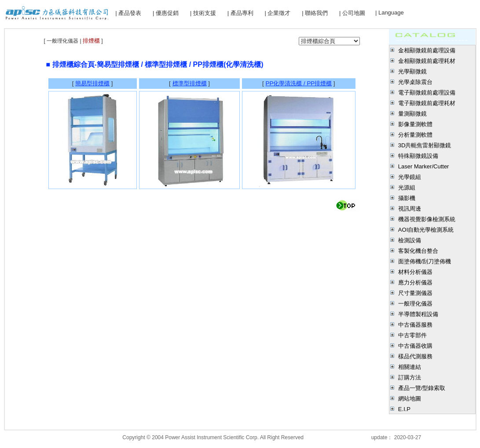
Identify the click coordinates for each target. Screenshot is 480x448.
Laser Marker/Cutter (424, 166)
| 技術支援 (203, 13)
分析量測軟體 (415, 135)
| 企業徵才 (277, 13)
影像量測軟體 (415, 124)
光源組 (407, 188)
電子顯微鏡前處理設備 (427, 93)
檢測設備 (410, 240)
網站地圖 (410, 399)
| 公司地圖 (352, 13)
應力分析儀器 (415, 282)
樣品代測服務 (415, 356)
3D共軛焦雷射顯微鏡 (425, 145)
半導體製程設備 (418, 314)
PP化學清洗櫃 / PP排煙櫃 (299, 83)
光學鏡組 (410, 177)
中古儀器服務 (415, 325)
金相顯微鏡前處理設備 (427, 50)
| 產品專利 (240, 13)
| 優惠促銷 (166, 13)
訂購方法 (410, 377)
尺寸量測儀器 (415, 293)
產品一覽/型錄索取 (422, 388)
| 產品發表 (128, 13)
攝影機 (407, 198)
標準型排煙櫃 (190, 83)
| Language (390, 13)
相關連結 (410, 367)
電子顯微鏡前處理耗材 (427, 103)
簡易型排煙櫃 (92, 83)
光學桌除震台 (415, 82)
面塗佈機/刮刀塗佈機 (425, 261)
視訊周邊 (410, 209)
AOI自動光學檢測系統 (426, 230)
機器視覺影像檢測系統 (427, 219)
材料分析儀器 (415, 272)
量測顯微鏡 (412, 114)
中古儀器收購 (415, 346)
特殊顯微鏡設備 (418, 156)
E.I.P (404, 409)
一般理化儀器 (415, 304)
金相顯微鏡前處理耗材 (427, 61)
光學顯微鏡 (412, 71)
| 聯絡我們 (315, 13)
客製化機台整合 (418, 251)
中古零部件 (412, 335)
